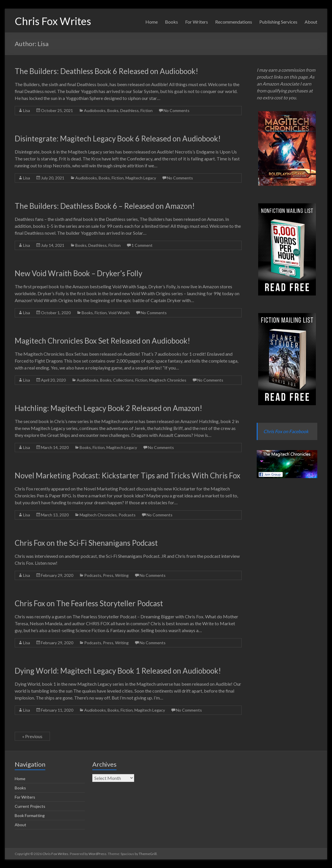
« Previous (32, 736)
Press (108, 575)
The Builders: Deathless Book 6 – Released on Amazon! (105, 206)
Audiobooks (95, 110)
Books (171, 22)
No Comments (177, 110)
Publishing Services (278, 22)
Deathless (130, 110)
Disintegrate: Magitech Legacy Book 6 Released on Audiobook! (118, 139)
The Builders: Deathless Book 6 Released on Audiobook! (106, 71)
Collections (123, 380)
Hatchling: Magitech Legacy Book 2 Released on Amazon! (108, 408)
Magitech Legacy (141, 178)
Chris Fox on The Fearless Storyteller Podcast (89, 603)
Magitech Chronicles (168, 380)
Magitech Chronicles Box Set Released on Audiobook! (102, 341)
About (311, 22)
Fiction (147, 110)
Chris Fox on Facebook (286, 431)
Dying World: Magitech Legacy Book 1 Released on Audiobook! (118, 671)
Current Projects (30, 806)
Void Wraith (119, 313)
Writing (122, 575)
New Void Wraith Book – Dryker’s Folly (78, 273)
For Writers (197, 22)
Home (152, 22)
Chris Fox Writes (53, 21)
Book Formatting (30, 815)
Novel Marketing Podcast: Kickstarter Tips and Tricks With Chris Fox (127, 475)
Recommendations (234, 22)
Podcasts (127, 515)
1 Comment (142, 245)
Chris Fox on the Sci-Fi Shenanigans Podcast (86, 543)
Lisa (27, 110)
